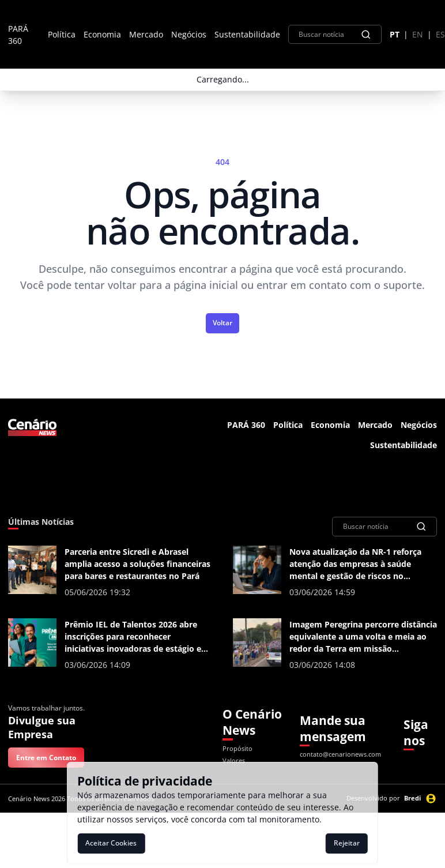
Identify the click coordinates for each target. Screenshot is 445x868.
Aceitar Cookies (111, 843)
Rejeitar (347, 843)
